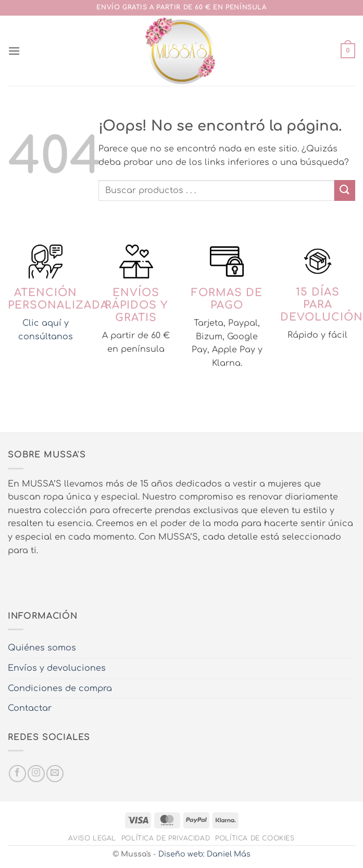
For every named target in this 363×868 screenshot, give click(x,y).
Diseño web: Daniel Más (204, 854)
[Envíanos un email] (55, 774)
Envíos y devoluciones (57, 668)
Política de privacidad (166, 838)
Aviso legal (92, 838)
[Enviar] (345, 190)
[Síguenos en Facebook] (17, 774)
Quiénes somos (42, 648)
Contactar (30, 708)
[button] (14, 51)
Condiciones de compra (60, 688)
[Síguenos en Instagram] (36, 774)
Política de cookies (255, 838)
